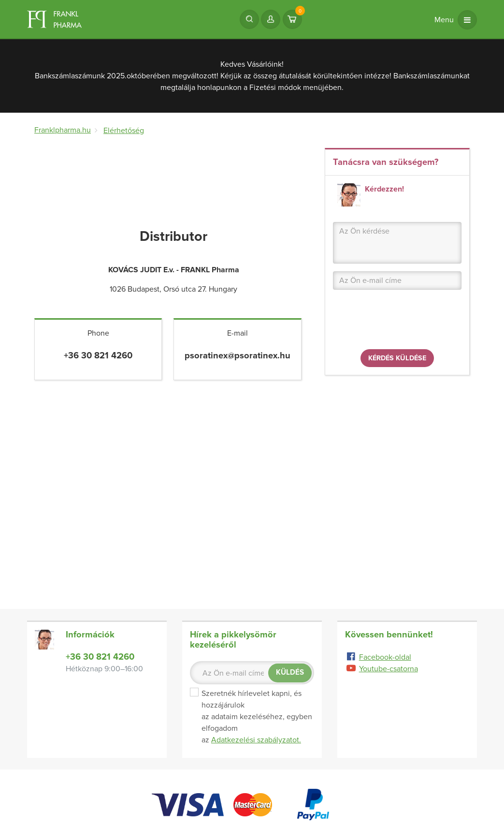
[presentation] (406, 323)
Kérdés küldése (397, 358)
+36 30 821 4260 (100, 657)
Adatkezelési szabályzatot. (256, 740)
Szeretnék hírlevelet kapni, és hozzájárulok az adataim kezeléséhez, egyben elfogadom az (252, 717)
